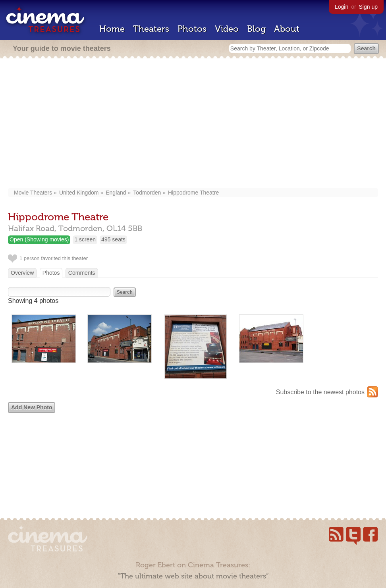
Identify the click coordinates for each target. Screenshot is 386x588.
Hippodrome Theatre (193, 193)
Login (342, 7)
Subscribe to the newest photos (320, 392)
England (116, 193)
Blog (256, 29)
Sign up (368, 7)
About (287, 29)
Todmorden (147, 193)
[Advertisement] (193, 124)
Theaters (151, 29)
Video (227, 29)
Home (112, 29)
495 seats (113, 239)
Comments (82, 273)
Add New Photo (32, 407)
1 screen (85, 239)
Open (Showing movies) (39, 239)
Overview (22, 273)
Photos (192, 29)
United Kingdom (79, 193)
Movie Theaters (33, 193)
